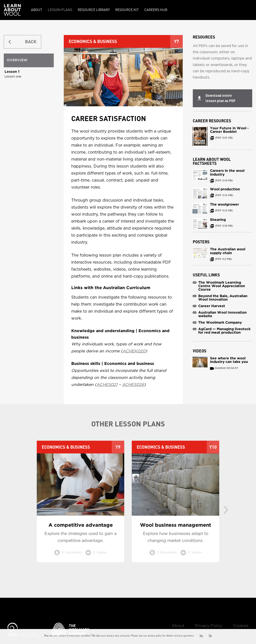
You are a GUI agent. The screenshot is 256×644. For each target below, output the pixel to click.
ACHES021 (107, 385)
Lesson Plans (60, 10)
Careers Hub (156, 10)
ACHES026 (133, 385)
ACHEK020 (134, 351)
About (37, 10)
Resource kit (127, 10)
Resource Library (94, 10)
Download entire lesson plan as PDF (220, 98)
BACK (31, 42)
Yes (201, 635)
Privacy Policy (209, 626)
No (210, 635)
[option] (80, 505)
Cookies (241, 626)
